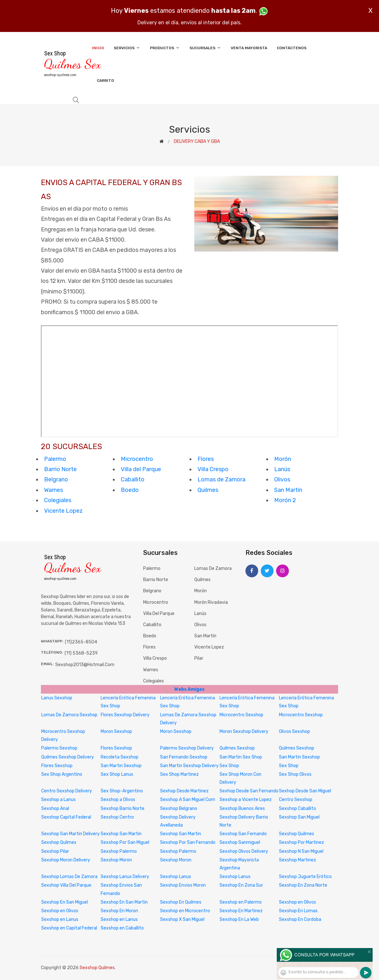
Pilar (199, 658)
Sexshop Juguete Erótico (305, 877)
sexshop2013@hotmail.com (85, 665)
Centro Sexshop (296, 800)
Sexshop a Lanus (58, 800)
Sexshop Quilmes (297, 834)
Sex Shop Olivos (295, 774)
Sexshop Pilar (55, 851)
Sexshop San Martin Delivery (70, 834)
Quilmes (208, 490)
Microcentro (137, 459)
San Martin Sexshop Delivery (189, 766)
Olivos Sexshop (294, 731)
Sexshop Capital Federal (66, 817)
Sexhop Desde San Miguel (305, 791)
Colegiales (58, 500)
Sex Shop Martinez (179, 774)
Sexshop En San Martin (124, 902)
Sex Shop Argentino (62, 774)
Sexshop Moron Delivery (66, 860)
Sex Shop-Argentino (122, 791)
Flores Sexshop (116, 748)
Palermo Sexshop (59, 748)
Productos (165, 48)
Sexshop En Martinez (241, 911)
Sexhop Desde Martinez (184, 791)
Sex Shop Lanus (117, 774)
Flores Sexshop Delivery (125, 715)
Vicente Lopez (63, 511)
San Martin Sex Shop (241, 757)
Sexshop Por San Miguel (125, 842)
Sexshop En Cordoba (300, 919)
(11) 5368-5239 (81, 653)
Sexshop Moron (116, 860)
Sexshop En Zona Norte (303, 885)
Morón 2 (285, 500)
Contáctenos (292, 48)
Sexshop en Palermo (241, 902)
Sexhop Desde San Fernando (249, 791)
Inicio (98, 48)
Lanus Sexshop (57, 698)
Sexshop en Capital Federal (69, 928)
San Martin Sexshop (299, 757)
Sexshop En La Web (239, 919)
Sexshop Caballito (298, 809)
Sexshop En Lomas (298, 911)
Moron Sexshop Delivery (244, 731)
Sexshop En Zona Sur (241, 885)
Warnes (54, 490)
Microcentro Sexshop (241, 715)
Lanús (282, 469)
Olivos (282, 479)
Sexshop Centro (117, 817)
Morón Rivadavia (211, 602)
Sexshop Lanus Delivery (125, 877)
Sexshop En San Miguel (65, 902)
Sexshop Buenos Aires (242, 809)
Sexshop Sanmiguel (240, 842)
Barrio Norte (60, 469)
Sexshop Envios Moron (183, 885)
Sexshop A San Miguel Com (188, 800)
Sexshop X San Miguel (182, 919)
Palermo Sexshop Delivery (187, 748)
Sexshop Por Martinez (302, 842)
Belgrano (56, 479)
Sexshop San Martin (121, 834)
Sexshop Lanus (176, 877)
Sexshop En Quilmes (181, 902)
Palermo (55, 459)
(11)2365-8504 (81, 642)
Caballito (133, 479)
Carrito (105, 81)
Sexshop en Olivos (298, 902)
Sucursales (205, 48)
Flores (206, 459)
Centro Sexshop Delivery (67, 791)
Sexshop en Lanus (60, 919)
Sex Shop (229, 766)
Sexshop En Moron (119, 911)
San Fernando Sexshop (184, 757)
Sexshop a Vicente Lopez (246, 800)
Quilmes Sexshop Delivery (68, 757)
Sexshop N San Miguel (301, 851)
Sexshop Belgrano (179, 809)
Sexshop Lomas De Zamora (69, 877)
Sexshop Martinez (298, 860)
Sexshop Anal (55, 809)
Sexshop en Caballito (122, 928)
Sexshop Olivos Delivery (244, 851)
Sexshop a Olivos (118, 800)
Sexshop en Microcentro (185, 911)
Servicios (127, 48)
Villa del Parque (141, 469)
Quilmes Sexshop (237, 748)
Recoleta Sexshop (120, 757)
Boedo (130, 490)
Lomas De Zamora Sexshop (69, 715)
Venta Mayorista (249, 48)
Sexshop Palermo (119, 851)
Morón (283, 459)
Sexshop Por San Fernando (188, 842)
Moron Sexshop (116, 731)
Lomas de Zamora (221, 479)
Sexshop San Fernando (243, 834)
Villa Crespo (213, 469)
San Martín (288, 490)
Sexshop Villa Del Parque (66, 885)
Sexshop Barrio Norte (123, 809)
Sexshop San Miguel (299, 817)
